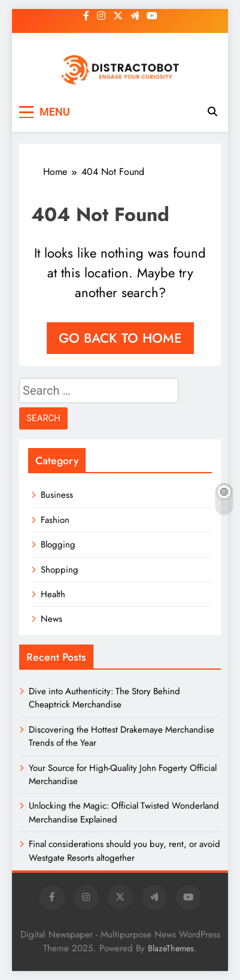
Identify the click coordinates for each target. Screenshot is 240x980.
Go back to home (120, 338)
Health (53, 594)
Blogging (58, 545)
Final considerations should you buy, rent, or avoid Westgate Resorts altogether (124, 851)
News (51, 619)
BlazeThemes (171, 948)
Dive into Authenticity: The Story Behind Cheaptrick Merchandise (104, 698)
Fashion (55, 520)
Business (57, 495)
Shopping (60, 570)
